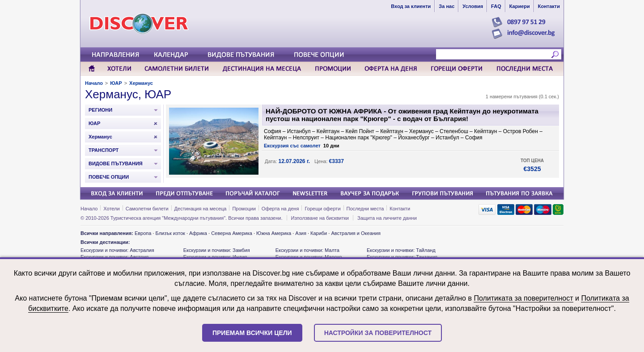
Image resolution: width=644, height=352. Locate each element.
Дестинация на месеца (201, 209)
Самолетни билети (147, 209)
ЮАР (116, 83)
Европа (143, 233)
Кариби (319, 233)
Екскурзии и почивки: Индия (215, 257)
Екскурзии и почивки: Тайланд (401, 250)
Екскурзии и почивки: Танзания (402, 257)
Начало (94, 83)
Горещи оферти (322, 209)
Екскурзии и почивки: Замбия (217, 250)
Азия (301, 233)
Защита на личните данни (387, 218)
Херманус (141, 83)
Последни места (365, 209)
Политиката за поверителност (523, 298)
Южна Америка (274, 233)
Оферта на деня (280, 209)
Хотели (111, 209)
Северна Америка (232, 233)
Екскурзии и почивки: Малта (307, 250)
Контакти (400, 209)
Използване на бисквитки (320, 218)
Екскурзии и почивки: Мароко (309, 257)
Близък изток (170, 233)
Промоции (244, 209)
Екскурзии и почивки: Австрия (114, 257)
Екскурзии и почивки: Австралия (117, 250)
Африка (198, 233)
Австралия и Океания (356, 233)
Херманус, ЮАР (128, 94)
